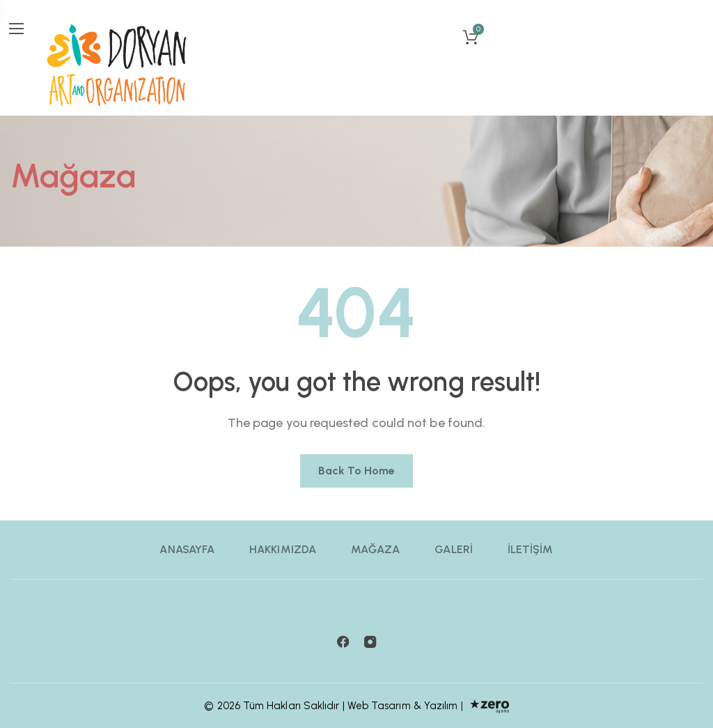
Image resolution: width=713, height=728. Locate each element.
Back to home (357, 471)
